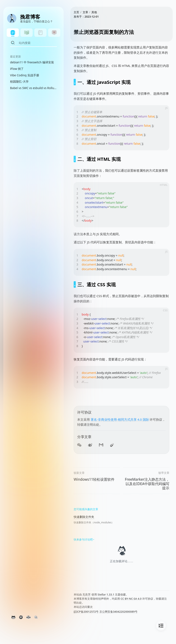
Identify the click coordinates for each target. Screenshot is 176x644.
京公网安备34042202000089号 (118, 612)
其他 (94, 12)
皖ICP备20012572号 (86, 612)
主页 (76, 12)
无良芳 (87, 594)
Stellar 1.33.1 (106, 594)
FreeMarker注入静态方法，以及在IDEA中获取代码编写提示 (147, 484)
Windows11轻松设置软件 (94, 479)
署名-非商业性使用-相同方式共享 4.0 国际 (120, 419)
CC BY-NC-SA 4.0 (131, 599)
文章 (85, 12)
